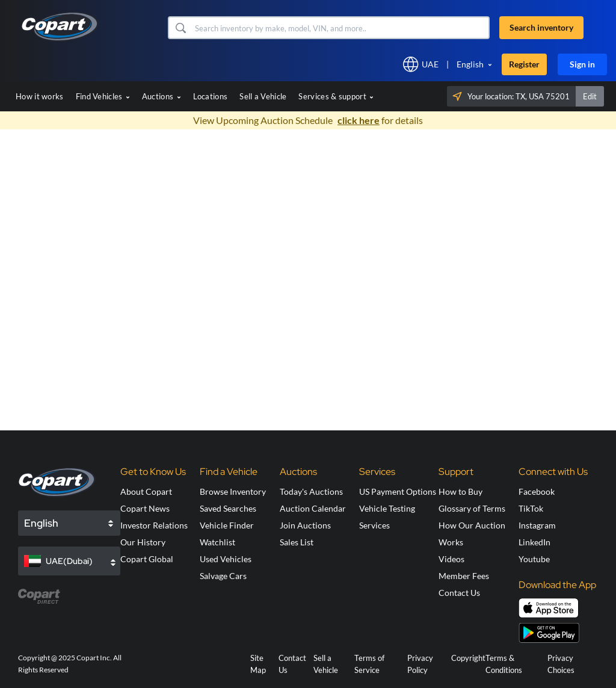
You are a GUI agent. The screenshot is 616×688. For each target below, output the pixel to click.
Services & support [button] (336, 96)
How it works (40, 96)
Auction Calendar (313, 508)
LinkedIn (534, 542)
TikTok (531, 508)
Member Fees (464, 576)
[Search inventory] (341, 28)
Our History (143, 542)
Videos (451, 559)
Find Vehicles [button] (103, 96)
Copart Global (147, 559)
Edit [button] (590, 96)
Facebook (537, 491)
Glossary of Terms (472, 508)
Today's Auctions (311, 491)
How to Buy (460, 491)
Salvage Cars (223, 576)
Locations (211, 96)
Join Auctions (305, 525)
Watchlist (217, 542)
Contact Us (459, 593)
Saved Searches (228, 508)
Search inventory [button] (541, 27)
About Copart (146, 491)
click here (359, 120)
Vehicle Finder (227, 525)
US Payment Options (398, 491)
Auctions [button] (162, 96)
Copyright (468, 658)
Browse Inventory (233, 491)
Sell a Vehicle (263, 96)
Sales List (297, 542)
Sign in (582, 64)
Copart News (145, 508)
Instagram (537, 525)
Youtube (534, 559)
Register (524, 64)
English (470, 64)
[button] (180, 28)
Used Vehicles (226, 559)
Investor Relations (154, 525)
